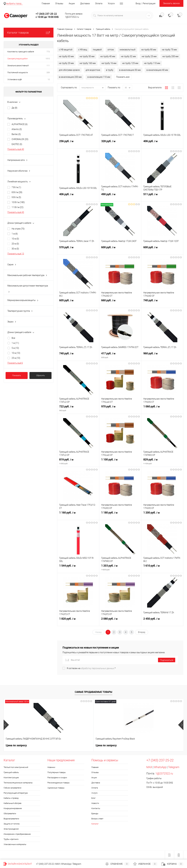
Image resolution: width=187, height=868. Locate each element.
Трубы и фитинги (11, 839)
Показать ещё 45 (16, 212)
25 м (16, 358)
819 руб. (78, 463)
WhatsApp (160, 767)
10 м (15, 239)
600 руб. (120, 250)
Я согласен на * (91, 668)
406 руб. (162, 144)
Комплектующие (11, 778)
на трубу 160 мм (88, 63)
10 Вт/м (18, 202)
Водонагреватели (11, 819)
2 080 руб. (120, 622)
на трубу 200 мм (170, 56)
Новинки (51, 767)
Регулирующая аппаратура (16, 793)
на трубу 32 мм (128, 56)
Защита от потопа (12, 824)
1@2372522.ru (164, 773)
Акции (72, 3)
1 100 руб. (120, 463)
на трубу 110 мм (152, 63)
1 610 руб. (162, 569)
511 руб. (162, 197)
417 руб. (120, 356)
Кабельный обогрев (12, 803)
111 (48, 66)
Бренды (95, 814)
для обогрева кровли (69, 70)
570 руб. (78, 250)
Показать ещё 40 (16, 149)
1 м (15, 234)
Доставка (85, 3)
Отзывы (59, 3)
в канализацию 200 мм (70, 77)
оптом (111, 50)
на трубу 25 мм (149, 56)
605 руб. (78, 303)
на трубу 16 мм (109, 63)
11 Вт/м (18, 207)
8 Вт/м (17, 192)
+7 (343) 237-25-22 (45, 864)
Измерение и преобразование (17, 834)
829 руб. (162, 463)
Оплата (99, 3)
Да (15, 108)
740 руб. (162, 303)
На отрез (18, 229)
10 (49, 79)
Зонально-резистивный (18, 66)
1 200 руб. (162, 516)
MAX (149, 767)
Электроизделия (11, 829)
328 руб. (120, 144)
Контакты (96, 808)
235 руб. (148, 745)
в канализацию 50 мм (130, 70)
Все (13, 338)
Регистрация (149, 3)
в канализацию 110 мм (99, 77)
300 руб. (103, 745)
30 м (15, 249)
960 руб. (162, 356)
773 (48, 52)
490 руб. (120, 197)
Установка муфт (15, 79)
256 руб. (78, 144)
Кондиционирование (13, 808)
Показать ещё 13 (16, 254)
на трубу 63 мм (66, 56)
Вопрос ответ (97, 819)
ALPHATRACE (20, 124)
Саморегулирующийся (17, 59)
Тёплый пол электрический (16, 767)
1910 (48, 59)
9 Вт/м (16, 197)
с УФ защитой (66, 50)
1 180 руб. (120, 516)
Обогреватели (10, 814)
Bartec (16, 134)
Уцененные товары (56, 788)
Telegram (174, 767)
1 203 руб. (120, 569)
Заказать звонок (171, 3)
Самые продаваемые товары (93, 692)
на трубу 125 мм (130, 63)
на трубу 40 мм (108, 56)
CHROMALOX (20, 139)
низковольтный (127, 50)
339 (48, 72)
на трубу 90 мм (149, 50)
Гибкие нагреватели (12, 788)
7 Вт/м (16, 187)
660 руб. (120, 303)
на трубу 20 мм (66, 63)
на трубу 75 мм (169, 50)
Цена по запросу (16, 745)
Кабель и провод (11, 798)
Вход (138, 3)
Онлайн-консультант (18, 864)
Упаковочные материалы (15, 844)
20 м (15, 244)
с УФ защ (83, 50)
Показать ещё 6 (15, 363)
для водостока (93, 70)
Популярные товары (57, 772)
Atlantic (17, 129)
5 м (15, 348)
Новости (95, 803)
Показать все (123, 77)
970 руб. (120, 410)
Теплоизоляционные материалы (18, 783)
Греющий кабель (11, 772)
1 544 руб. (78, 569)
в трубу (110, 70)
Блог (93, 798)
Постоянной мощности (18, 72)
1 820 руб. (78, 622)
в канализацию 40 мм (157, 70)
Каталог (95, 824)
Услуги (111, 3)
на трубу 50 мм (87, 56)
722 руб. (78, 410)
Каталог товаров (29, 33)
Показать (17, 375)
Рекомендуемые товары (59, 783)
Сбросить (40, 375)
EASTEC (17, 144)
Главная (46, 3)
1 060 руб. (162, 410)
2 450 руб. (162, 622)
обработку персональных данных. (98, 668)
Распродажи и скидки (57, 778)
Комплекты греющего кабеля (21, 52)
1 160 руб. (78, 516)
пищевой (97, 50)
